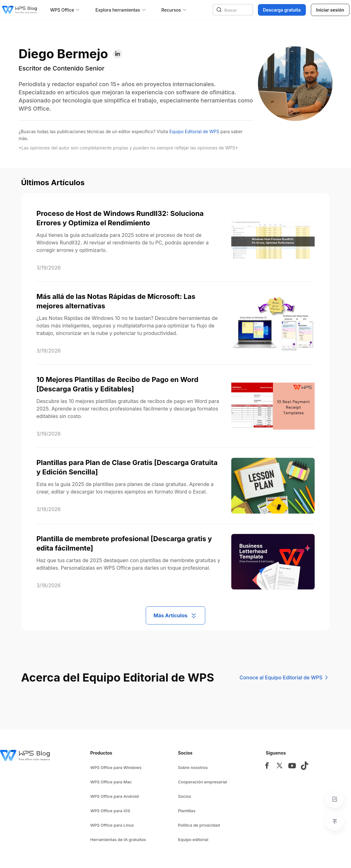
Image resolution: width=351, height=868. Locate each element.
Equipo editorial (193, 839)
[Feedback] (335, 799)
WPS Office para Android (115, 796)
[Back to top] (335, 822)
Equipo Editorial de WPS (194, 131)
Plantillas (187, 811)
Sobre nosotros (193, 767)
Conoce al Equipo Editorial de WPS (285, 677)
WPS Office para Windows (116, 767)
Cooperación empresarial (202, 782)
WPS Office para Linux (112, 825)
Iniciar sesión (330, 10)
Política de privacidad (199, 825)
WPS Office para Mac (111, 782)
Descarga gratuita (282, 10)
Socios (185, 796)
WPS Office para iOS (110, 811)
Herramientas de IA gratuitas (118, 839)
